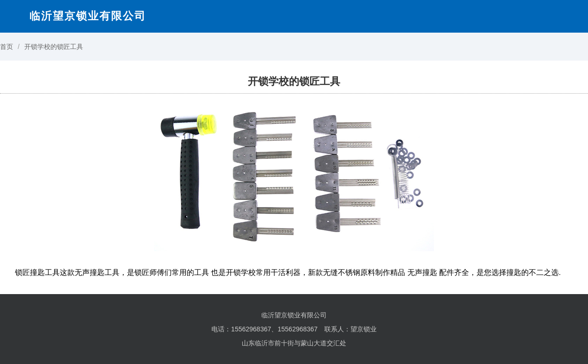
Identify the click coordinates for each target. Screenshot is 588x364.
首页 (7, 47)
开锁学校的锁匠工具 (54, 47)
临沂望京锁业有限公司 (88, 16)
